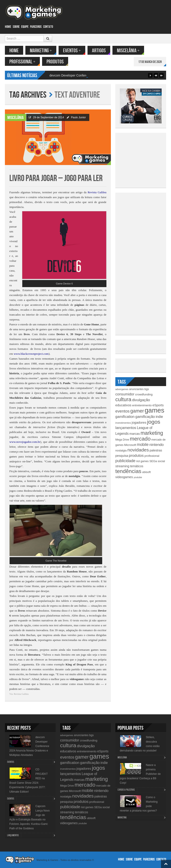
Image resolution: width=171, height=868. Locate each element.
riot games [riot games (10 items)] (142, 461)
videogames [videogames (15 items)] (124, 477)
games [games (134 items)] (155, 410)
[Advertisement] (145, 159)
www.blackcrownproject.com (31, 354)
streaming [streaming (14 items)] (122, 466)
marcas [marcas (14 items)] (135, 434)
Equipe (25, 27)
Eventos (72, 51)
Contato (48, 27)
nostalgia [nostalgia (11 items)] (121, 450)
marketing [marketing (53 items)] (152, 433)
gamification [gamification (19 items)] (125, 417)
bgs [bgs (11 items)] (147, 389)
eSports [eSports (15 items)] (158, 405)
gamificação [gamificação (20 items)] (145, 417)
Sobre (16, 27)
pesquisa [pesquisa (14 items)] (122, 456)
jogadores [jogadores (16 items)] (139, 422)
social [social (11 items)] (161, 461)
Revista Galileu (97, 192)
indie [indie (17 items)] (159, 417)
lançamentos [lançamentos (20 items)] (126, 428)
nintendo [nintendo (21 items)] (157, 445)
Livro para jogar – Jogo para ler (56, 178)
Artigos (99, 51)
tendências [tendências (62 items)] (128, 471)
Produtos (55, 62)
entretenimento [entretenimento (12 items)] (142, 405)
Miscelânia (128, 51)
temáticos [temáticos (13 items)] (137, 466)
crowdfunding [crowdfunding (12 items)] (144, 394)
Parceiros (36, 27)
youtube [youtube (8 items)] (138, 477)
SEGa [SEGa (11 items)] (153, 461)
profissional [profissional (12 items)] (152, 456)
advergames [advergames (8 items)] (122, 389)
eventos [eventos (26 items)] (122, 411)
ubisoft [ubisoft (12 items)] (146, 472)
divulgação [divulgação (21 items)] (141, 400)
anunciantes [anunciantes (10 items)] (136, 389)
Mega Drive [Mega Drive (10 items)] (122, 440)
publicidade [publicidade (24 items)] (125, 461)
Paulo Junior (78, 117)
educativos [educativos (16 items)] (123, 405)
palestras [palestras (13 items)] (156, 450)
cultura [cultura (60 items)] (123, 399)
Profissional (22, 62)
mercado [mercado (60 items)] (140, 439)
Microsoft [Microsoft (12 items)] (130, 445)
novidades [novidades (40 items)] (138, 450)
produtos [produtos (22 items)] (136, 455)
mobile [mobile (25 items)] (143, 445)
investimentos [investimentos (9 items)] (123, 423)
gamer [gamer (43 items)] (137, 411)
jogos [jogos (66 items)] (154, 422)
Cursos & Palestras (126, 790)
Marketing (41, 51)
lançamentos (13, 835)
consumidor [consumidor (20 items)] (125, 394)
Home (8, 27)
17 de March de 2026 (150, 62)
